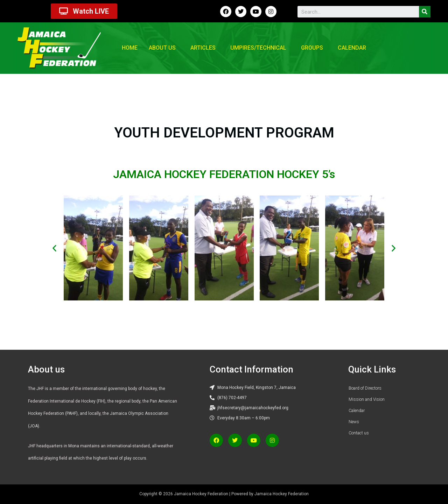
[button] (54, 248)
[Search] (425, 12)
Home (130, 48)
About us (162, 48)
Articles (203, 48)
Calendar (352, 48)
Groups (312, 48)
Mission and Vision (367, 399)
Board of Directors (365, 388)
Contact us (359, 433)
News (354, 422)
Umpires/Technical (258, 48)
